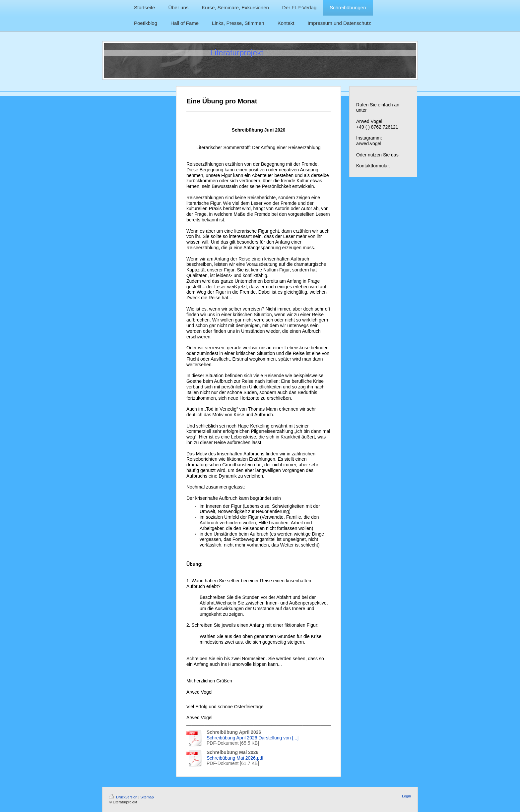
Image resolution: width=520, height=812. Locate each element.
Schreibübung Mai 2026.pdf (235, 758)
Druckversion (124, 797)
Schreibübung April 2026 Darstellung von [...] (253, 738)
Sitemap (147, 797)
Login (406, 796)
